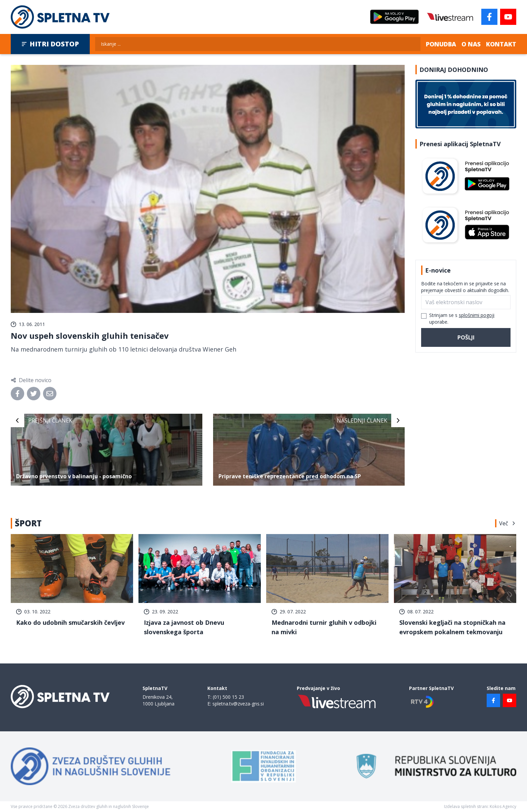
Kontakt (501, 44)
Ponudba (441, 44)
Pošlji (466, 337)
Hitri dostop (50, 44)
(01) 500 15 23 (228, 697)
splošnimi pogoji (477, 315)
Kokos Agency (503, 806)
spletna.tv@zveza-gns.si (238, 704)
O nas (471, 44)
